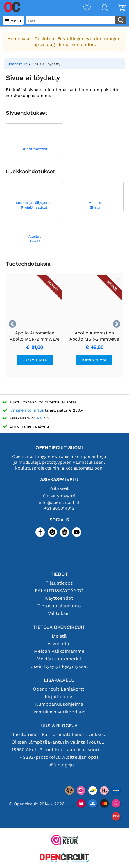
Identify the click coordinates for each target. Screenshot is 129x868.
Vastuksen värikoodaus (59, 712)
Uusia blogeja (59, 726)
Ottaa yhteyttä (59, 496)
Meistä (59, 636)
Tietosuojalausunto (59, 606)
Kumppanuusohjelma (59, 704)
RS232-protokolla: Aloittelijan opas (59, 757)
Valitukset (59, 613)
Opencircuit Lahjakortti (59, 689)
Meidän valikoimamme (59, 651)
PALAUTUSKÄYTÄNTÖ (59, 591)
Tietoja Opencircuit (59, 627)
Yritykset (59, 488)
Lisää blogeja (59, 765)
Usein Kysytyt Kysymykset (59, 666)
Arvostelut (59, 644)
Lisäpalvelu (59, 680)
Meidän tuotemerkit (59, 659)
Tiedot (59, 574)
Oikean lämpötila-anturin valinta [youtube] (59, 742)
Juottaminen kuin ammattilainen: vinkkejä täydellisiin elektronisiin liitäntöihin (59, 734)
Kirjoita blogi (59, 697)
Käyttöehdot (59, 598)
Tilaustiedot (59, 583)
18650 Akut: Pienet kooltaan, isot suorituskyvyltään (59, 750)
